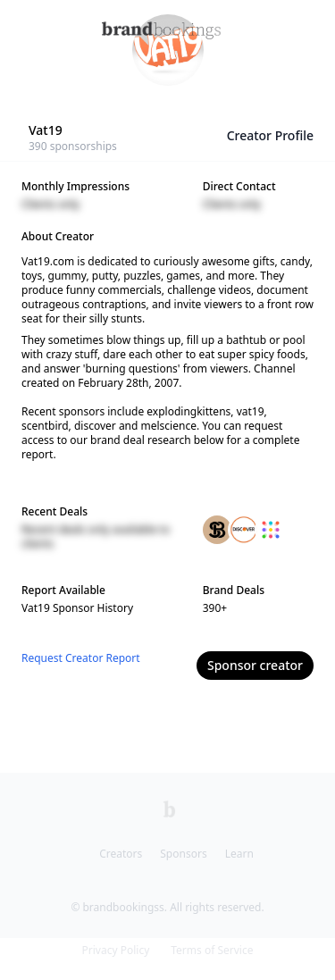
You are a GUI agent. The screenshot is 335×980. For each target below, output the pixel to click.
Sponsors (183, 854)
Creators (121, 854)
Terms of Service (212, 950)
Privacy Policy (116, 950)
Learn (239, 854)
